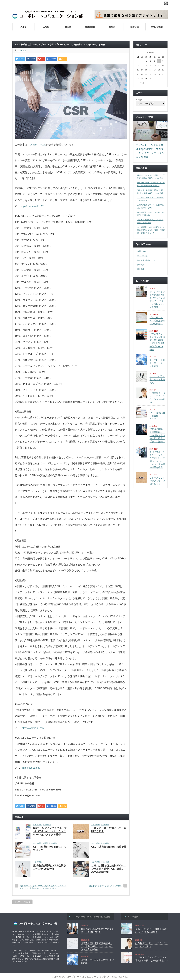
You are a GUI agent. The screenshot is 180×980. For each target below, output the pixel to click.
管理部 (68, 27)
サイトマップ (142, 256)
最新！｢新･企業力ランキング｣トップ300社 (106, 886)
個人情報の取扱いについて (147, 260)
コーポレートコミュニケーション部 (87, 977)
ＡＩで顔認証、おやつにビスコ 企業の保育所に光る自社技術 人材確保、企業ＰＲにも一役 (151, 230)
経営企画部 (90, 27)
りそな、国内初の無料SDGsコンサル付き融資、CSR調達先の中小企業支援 (108, 869)
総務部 (112, 27)
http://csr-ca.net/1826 (32, 206)
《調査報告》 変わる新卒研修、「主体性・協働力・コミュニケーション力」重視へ (97, 946)
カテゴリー (140, 100)
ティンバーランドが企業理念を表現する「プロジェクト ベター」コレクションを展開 (150, 151)
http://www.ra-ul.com (33, 728)
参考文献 (141, 265)
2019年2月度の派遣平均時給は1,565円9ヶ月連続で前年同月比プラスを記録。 (157, 435)
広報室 (46, 27)
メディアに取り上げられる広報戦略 (157, 379)
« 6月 (142, 83)
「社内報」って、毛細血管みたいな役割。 (157, 321)
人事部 (24, 27)
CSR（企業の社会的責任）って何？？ (157, 416)
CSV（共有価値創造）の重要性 (109, 847)
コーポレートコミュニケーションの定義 (157, 363)
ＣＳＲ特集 (22, 50)
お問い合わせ (157, 27)
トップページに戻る (22, 902)
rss (166, 3)
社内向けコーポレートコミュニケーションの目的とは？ (123, 34)
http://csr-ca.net (31, 768)
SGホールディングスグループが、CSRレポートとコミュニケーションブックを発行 (50, 831)
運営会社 (135, 27)
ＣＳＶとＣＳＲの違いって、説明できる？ (157, 481)
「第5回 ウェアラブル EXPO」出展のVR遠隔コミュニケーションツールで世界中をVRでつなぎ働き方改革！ (43, 887)
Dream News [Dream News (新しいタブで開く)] (38, 145)
